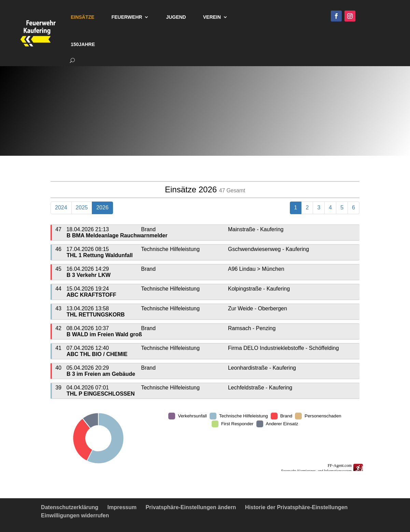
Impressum (122, 507)
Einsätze (82, 17)
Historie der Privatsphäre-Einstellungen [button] (296, 507)
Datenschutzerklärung (70, 507)
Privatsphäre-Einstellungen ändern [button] (191, 507)
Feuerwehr (127, 17)
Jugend (176, 17)
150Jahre (83, 44)
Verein (212, 17)
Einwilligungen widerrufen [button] (75, 515)
